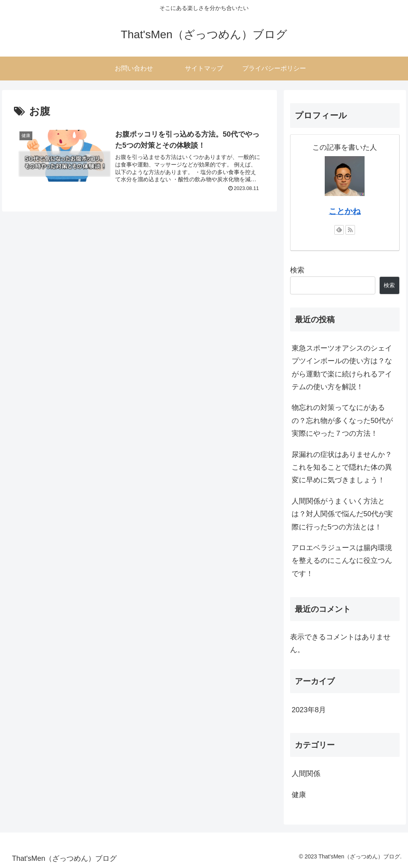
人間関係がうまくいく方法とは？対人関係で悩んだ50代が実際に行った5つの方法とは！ (342, 514)
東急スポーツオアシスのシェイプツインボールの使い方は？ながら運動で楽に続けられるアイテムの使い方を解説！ (342, 367)
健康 (299, 795)
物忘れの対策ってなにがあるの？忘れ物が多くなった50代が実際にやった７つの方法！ (342, 420)
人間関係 (306, 774)
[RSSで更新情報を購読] (350, 230)
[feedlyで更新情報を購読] (339, 230)
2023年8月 (309, 710)
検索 (297, 270)
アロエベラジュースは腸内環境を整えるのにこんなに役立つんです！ (342, 561)
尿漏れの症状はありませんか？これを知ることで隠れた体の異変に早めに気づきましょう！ (342, 467)
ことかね (345, 211)
